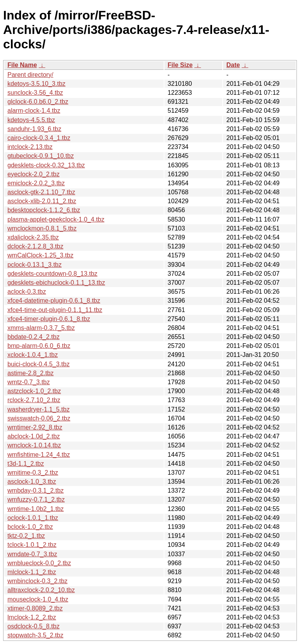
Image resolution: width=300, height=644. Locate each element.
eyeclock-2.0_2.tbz (33, 174)
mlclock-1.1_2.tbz (32, 572)
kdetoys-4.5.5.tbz (31, 120)
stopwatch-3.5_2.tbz (35, 635)
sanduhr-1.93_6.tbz (34, 129)
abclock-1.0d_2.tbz (34, 436)
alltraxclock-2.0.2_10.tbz (41, 590)
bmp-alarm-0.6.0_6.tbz (39, 346)
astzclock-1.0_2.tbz (34, 391)
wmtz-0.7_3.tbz (29, 382)
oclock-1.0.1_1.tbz (33, 518)
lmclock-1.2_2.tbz (32, 617)
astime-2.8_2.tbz (30, 373)
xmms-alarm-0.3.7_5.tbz (41, 328)
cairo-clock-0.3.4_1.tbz (39, 138)
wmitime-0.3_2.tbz (33, 473)
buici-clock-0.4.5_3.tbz (38, 364)
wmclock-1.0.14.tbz (34, 445)
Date (233, 65)
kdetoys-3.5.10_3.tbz (37, 84)
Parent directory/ (30, 75)
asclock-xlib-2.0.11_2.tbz (42, 201)
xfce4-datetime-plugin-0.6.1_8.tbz (54, 301)
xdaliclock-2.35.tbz (33, 237)
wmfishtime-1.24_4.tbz (39, 455)
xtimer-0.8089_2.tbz (35, 608)
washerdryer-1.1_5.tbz (38, 409)
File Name (22, 65)
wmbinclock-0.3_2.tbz (37, 581)
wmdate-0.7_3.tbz (32, 554)
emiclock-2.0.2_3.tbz (36, 183)
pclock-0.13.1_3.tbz (35, 265)
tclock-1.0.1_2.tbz (32, 545)
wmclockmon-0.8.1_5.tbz (42, 228)
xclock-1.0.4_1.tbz (33, 355)
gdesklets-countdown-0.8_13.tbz (52, 274)
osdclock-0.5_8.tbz (33, 626)
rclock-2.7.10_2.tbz (34, 400)
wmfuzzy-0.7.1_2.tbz (36, 499)
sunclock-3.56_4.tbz (35, 93)
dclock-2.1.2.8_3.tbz (35, 246)
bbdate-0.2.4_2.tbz (33, 337)
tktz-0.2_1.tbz (26, 536)
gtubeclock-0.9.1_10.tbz (41, 156)
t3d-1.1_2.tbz (26, 464)
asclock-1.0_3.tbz (32, 482)
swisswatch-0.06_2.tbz (39, 418)
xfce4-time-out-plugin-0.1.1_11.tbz (55, 310)
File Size (180, 65)
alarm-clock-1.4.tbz (34, 111)
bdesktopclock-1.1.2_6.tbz (44, 210)
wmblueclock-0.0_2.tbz (39, 563)
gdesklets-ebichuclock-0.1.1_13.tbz (56, 283)
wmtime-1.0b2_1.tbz (36, 509)
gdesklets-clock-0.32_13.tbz (46, 165)
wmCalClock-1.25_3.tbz (40, 255)
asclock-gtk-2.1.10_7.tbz (41, 192)
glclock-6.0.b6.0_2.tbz (38, 102)
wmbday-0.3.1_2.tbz (36, 491)
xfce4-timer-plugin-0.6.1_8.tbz (49, 319)
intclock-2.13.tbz (30, 147)
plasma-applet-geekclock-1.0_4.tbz (56, 219)
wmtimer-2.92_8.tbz (35, 427)
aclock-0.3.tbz (27, 292)
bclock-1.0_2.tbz (30, 527)
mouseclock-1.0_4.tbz (38, 599)
